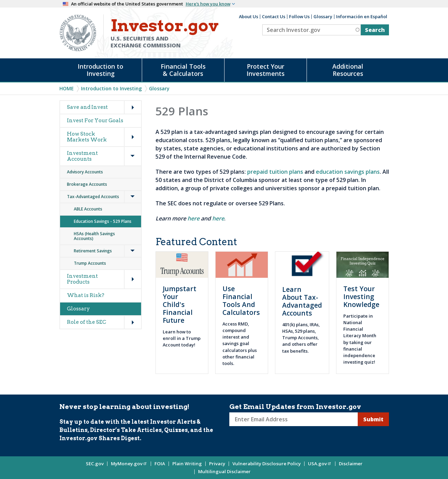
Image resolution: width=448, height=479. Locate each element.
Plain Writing (187, 464)
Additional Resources (348, 70)
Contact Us (274, 16)
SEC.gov (95, 464)
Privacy (217, 464)
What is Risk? (86, 295)
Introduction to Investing (100, 70)
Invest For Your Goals (95, 121)
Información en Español (362, 16)
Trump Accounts (90, 263)
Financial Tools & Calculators (183, 70)
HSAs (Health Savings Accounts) (94, 236)
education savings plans (348, 172)
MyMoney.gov (129, 464)
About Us (249, 16)
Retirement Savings (93, 251)
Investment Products (82, 279)
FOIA (160, 464)
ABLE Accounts (89, 209)
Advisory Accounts (85, 172)
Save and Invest (87, 107)
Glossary (323, 16)
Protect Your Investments (266, 70)
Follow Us (299, 16)
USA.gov (320, 464)
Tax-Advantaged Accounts (93, 197)
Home (67, 88)
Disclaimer (351, 464)
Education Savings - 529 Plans (103, 221)
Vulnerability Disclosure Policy (267, 464)
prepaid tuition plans (275, 172)
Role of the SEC (87, 322)
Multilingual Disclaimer (224, 471)
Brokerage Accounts (87, 184)
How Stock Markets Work (87, 137)
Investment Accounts (82, 156)
